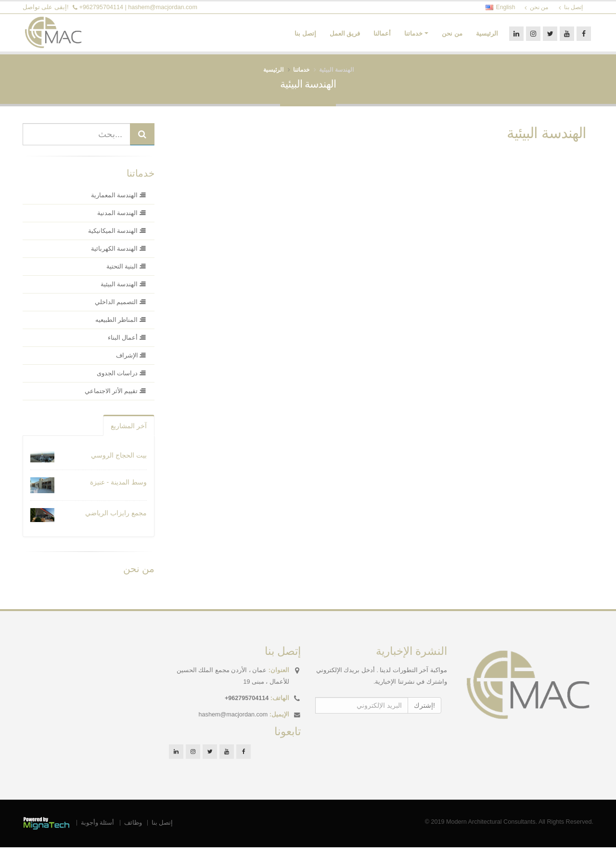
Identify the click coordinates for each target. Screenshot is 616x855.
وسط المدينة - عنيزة (118, 490)
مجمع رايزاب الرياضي (116, 521)
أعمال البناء (127, 346)
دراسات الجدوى (121, 382)
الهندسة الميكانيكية (117, 239)
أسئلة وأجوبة (98, 830)
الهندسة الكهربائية (118, 257)
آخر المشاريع (129, 434)
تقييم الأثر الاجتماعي (115, 399)
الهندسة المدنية (122, 221)
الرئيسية (487, 38)
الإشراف (131, 364)
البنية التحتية (126, 275)
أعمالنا (382, 38)
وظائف (133, 830)
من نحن (452, 38)
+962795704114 (101, 7)
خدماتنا (413, 38)
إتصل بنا (305, 38)
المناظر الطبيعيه (121, 328)
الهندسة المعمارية (118, 204)
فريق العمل (345, 38)
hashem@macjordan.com (163, 7)
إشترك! (424, 713)
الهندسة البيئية (546, 141)
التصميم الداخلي (120, 310)
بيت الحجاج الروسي (119, 463)
